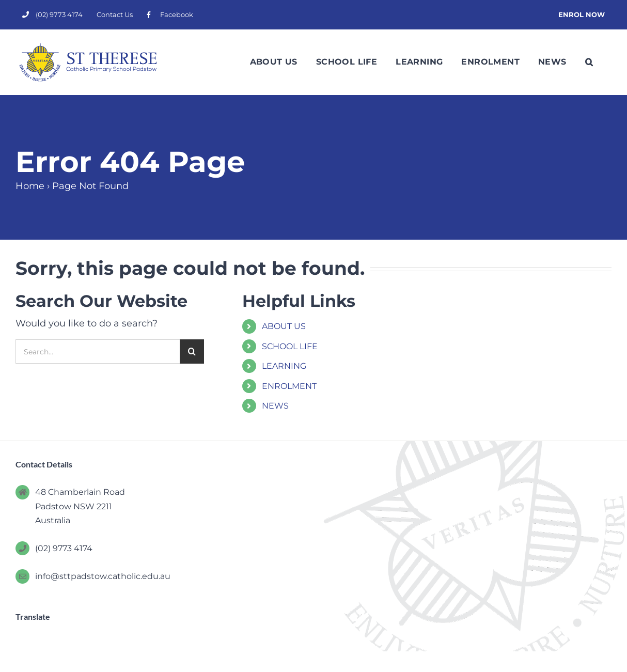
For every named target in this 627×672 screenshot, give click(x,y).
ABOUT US (284, 326)
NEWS (275, 406)
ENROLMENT (289, 386)
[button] (589, 62)
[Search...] (98, 351)
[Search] (192, 351)
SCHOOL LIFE (290, 346)
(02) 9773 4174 (64, 548)
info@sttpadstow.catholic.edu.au (103, 576)
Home (30, 186)
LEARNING (284, 366)
